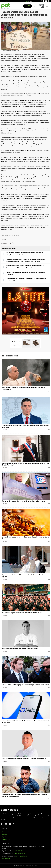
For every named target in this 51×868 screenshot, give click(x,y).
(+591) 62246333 (18, 851)
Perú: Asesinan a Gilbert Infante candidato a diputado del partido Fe (24, 759)
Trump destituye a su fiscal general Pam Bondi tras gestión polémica (26, 273)
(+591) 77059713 (20, 853)
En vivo (27, 6)
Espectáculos (6, 839)
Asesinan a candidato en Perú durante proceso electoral (20, 649)
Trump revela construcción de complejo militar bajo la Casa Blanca (23, 501)
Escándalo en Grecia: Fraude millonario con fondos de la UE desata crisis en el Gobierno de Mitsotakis (25, 267)
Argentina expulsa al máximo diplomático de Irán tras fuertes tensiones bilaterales (26, 280)
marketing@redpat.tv (21, 856)
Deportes (5, 837)
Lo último (4, 1)
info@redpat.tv (6, 859)
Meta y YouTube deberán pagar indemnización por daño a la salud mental (26, 685)
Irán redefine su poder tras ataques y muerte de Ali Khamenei (22, 613)
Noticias (5, 799)
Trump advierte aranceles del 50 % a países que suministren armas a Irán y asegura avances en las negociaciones (25, 260)
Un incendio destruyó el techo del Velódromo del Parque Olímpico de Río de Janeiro (25, 254)
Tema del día (6, 832)
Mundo (4, 239)
